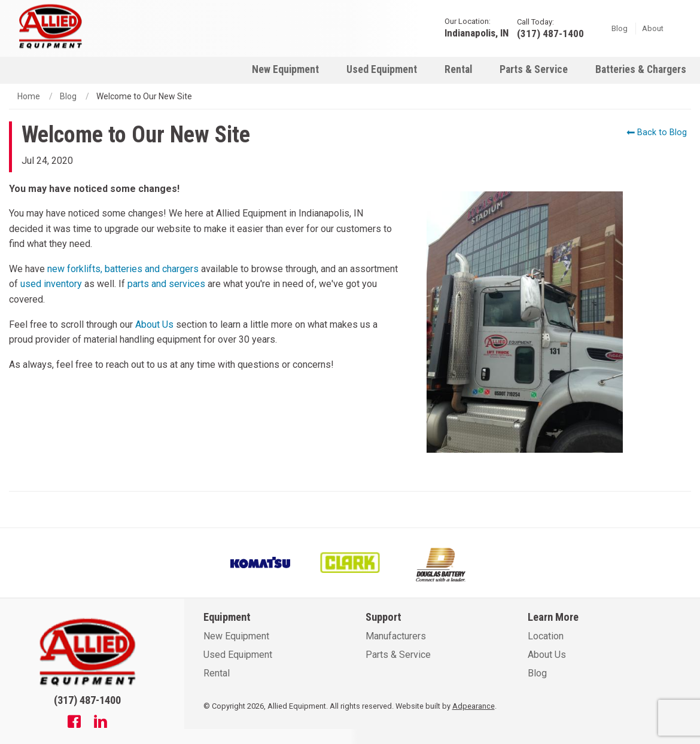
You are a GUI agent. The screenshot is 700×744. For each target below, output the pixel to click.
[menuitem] (285, 69)
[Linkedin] (101, 723)
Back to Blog (657, 132)
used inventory (51, 284)
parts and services (166, 284)
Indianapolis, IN (477, 33)
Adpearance (474, 706)
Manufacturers (396, 636)
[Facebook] (74, 723)
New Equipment (285, 69)
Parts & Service (534, 69)
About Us (154, 324)
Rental (458, 69)
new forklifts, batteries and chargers (123, 269)
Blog (620, 28)
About (653, 28)
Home (29, 96)
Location (546, 636)
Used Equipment (382, 69)
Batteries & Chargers (641, 69)
